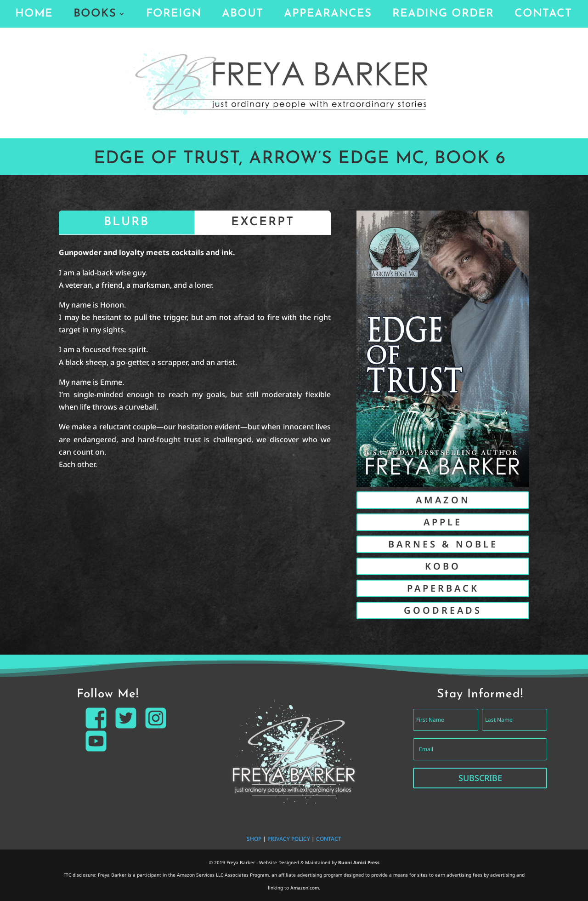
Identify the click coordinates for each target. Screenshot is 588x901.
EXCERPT (263, 222)
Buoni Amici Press (359, 862)
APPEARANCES (328, 15)
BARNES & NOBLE (443, 544)
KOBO (443, 566)
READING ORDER (443, 15)
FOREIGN (174, 15)
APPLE (443, 522)
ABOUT (243, 15)
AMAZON (443, 500)
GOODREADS (443, 610)
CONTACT (543, 15)
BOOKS (95, 15)
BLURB (127, 222)
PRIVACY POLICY (289, 839)
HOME (34, 15)
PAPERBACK (443, 588)
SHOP (254, 839)
